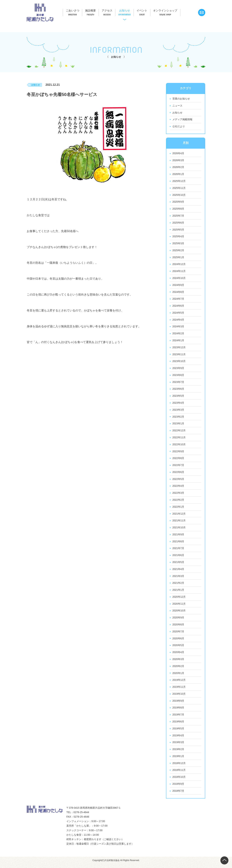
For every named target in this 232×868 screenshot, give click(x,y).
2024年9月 (178, 286)
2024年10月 (179, 279)
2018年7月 (178, 795)
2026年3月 (178, 161)
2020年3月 (178, 662)
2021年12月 (179, 516)
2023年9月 (178, 370)
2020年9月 (178, 621)
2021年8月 (178, 544)
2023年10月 (179, 363)
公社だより (179, 127)
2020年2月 (178, 669)
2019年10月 (179, 697)
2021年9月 (178, 537)
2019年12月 (179, 683)
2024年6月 (178, 307)
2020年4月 (178, 655)
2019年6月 (178, 725)
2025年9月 (178, 202)
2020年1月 (178, 676)
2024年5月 (178, 314)
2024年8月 (178, 293)
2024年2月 (178, 335)
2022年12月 (179, 432)
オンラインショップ (174, 10)
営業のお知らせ (181, 99)
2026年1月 (178, 175)
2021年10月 (179, 530)
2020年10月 (179, 614)
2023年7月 (178, 384)
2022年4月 (178, 488)
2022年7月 (178, 467)
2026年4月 (178, 154)
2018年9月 (178, 788)
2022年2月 (178, 502)
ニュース (177, 106)
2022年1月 (178, 509)
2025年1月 (178, 258)
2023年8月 (178, 377)
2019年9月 (178, 704)
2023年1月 (178, 425)
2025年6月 (178, 223)
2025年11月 (179, 189)
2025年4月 (178, 237)
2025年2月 (178, 251)
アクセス (111, 10)
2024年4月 (178, 321)
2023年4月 (178, 405)
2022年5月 (178, 481)
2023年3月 (178, 411)
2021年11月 (179, 523)
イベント (149, 10)
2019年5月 (178, 732)
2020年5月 (178, 648)
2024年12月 (179, 265)
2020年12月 (179, 600)
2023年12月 (179, 349)
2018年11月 (179, 774)
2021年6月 (178, 558)
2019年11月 (179, 690)
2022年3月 (178, 495)
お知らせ (130, 10)
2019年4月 (178, 739)
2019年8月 (178, 711)
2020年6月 (178, 641)
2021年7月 (178, 551)
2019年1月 (178, 760)
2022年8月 (178, 460)
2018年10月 (179, 781)
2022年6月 (178, 474)
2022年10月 (179, 446)
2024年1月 (178, 342)
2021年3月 (178, 579)
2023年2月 (178, 418)
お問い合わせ (202, 13)
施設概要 (93, 10)
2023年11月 (179, 356)
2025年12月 (179, 182)
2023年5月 (178, 398)
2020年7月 (178, 634)
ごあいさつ (73, 10)
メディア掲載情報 (182, 120)
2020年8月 (178, 628)
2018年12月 (179, 767)
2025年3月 (178, 244)
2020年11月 (179, 607)
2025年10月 (179, 195)
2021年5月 (178, 565)
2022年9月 (178, 453)
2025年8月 (178, 209)
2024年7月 (178, 300)
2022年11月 (179, 439)
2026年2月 (178, 168)
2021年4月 (178, 572)
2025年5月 (178, 230)
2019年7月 (178, 718)
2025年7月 (178, 216)
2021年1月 (178, 593)
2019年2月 (178, 753)
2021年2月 (178, 586)
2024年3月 (178, 328)
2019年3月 (178, 746)
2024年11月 (179, 272)
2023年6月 (178, 391)
